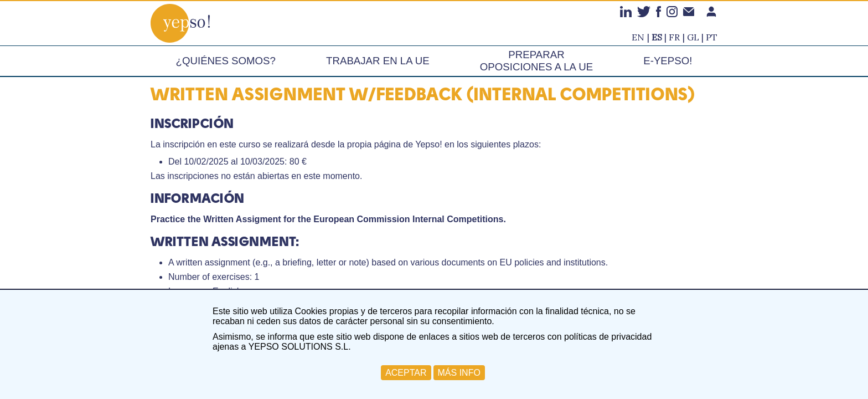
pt (712, 37)
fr (674, 37)
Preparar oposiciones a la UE (536, 61)
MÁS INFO (459, 373)
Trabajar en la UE (378, 61)
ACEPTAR (406, 373)
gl (693, 37)
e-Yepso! (668, 61)
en (638, 37)
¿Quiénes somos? (226, 61)
